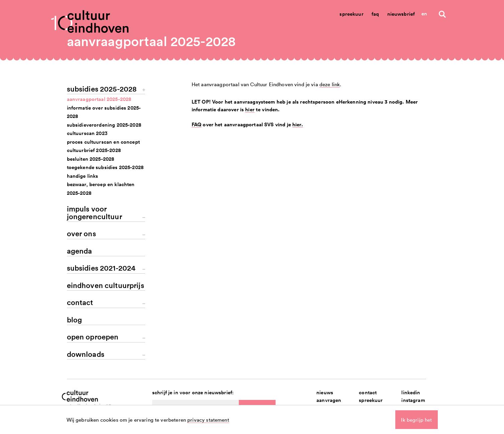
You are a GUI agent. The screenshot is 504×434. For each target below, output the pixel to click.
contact (368, 392)
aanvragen (329, 400)
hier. (298, 124)
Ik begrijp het (416, 420)
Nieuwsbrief (401, 14)
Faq (375, 14)
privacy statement (208, 420)
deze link (330, 84)
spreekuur (371, 400)
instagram (413, 400)
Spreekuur (351, 14)
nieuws (325, 392)
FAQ (196, 124)
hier (250, 109)
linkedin (411, 392)
